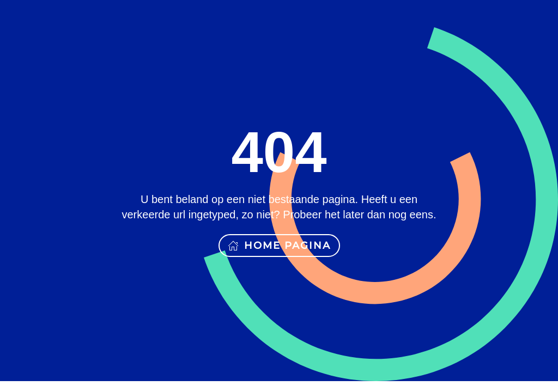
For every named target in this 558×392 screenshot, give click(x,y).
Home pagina (279, 246)
